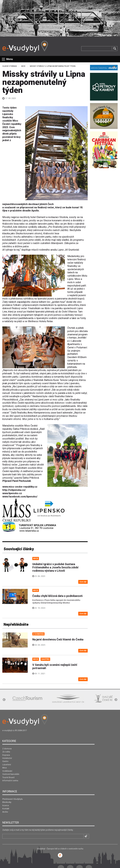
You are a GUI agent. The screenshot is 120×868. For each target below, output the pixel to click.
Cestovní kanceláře (11, 774)
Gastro (5, 761)
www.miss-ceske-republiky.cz (20, 487)
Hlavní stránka (10, 66)
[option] (27, 698)
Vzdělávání (7, 771)
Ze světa (6, 752)
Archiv (5, 812)
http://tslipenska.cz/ (14, 490)
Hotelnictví (7, 758)
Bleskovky (7, 802)
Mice (23, 66)
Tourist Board (8, 777)
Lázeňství (7, 765)
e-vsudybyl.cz (9, 730)
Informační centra (10, 781)
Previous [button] (4, 700)
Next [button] (116, 700)
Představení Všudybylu (12, 799)
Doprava (6, 755)
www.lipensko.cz (12, 493)
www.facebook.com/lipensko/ (20, 497)
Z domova (7, 749)
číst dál (83, 582)
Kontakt (6, 809)
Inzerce (6, 805)
